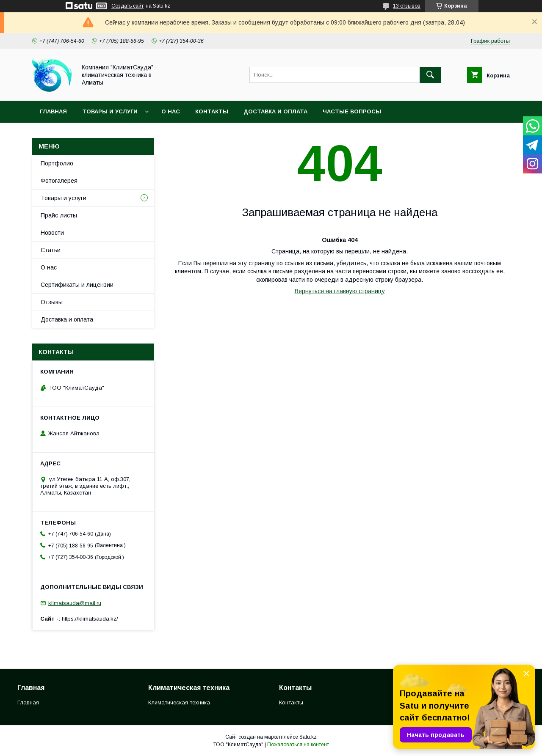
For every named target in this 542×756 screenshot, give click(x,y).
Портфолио (57, 163)
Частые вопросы (352, 111)
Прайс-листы (59, 215)
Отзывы (52, 302)
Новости (52, 233)
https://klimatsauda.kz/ (90, 619)
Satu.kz (308, 737)
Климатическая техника (179, 702)
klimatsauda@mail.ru (75, 603)
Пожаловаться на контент (298, 745)
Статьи (51, 250)
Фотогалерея (59, 181)
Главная (53, 111)
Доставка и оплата (275, 111)
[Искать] (430, 75)
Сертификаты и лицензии (77, 285)
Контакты (212, 111)
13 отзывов (407, 6)
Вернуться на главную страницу (340, 291)
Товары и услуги (110, 111)
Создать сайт (127, 6)
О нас (171, 111)
